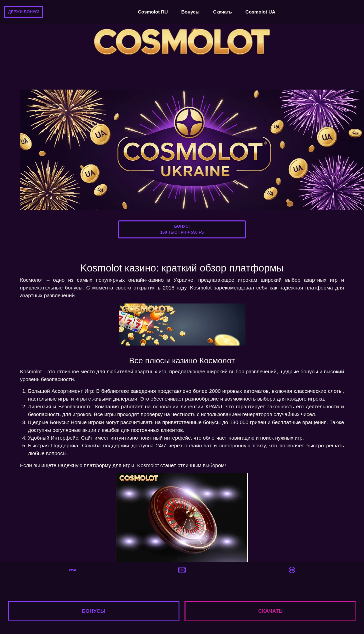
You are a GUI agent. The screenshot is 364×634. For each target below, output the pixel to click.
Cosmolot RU (153, 12)
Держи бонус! (24, 12)
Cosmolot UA (260, 12)
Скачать (222, 12)
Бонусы (190, 12)
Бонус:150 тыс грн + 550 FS (182, 229)
